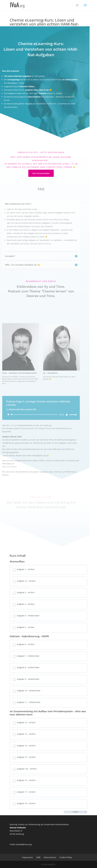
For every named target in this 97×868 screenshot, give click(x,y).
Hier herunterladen (41, 173)
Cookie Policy (66, 857)
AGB (38, 857)
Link (12, 440)
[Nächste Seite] (86, 812)
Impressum (27, 857)
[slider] (35, 429)
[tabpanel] (48, 283)
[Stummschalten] (67, 430)
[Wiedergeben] (8, 429)
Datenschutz (50, 857)
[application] (41, 429)
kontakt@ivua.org (24, 844)
